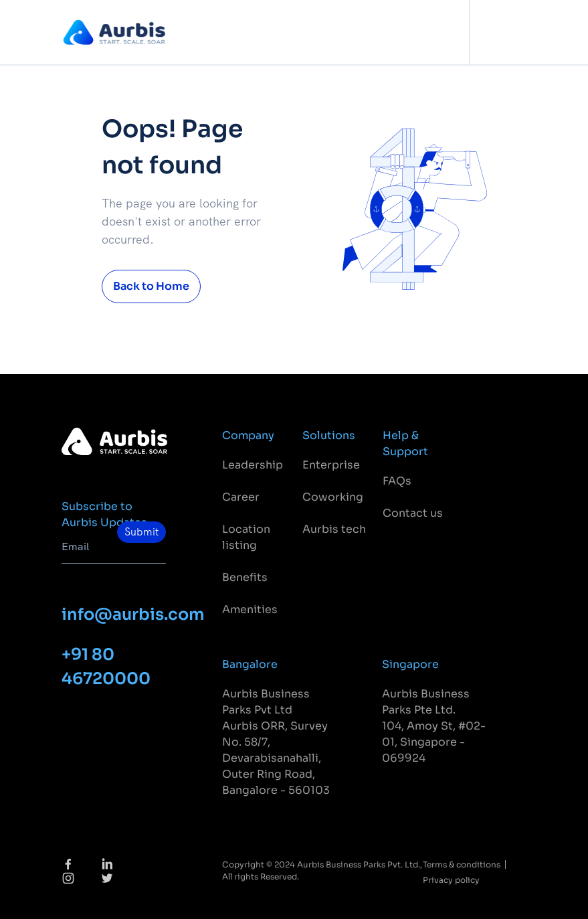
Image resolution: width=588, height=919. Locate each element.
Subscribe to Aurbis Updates (104, 514)
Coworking (333, 497)
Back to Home (151, 286)
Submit (141, 532)
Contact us (413, 513)
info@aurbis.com (114, 614)
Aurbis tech (334, 529)
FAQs (397, 481)
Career (241, 497)
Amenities (250, 609)
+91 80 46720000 (106, 667)
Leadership (253, 465)
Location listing (246, 537)
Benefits (245, 577)
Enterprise (331, 465)
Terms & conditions (462, 864)
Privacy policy (451, 880)
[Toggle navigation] (513, 32)
